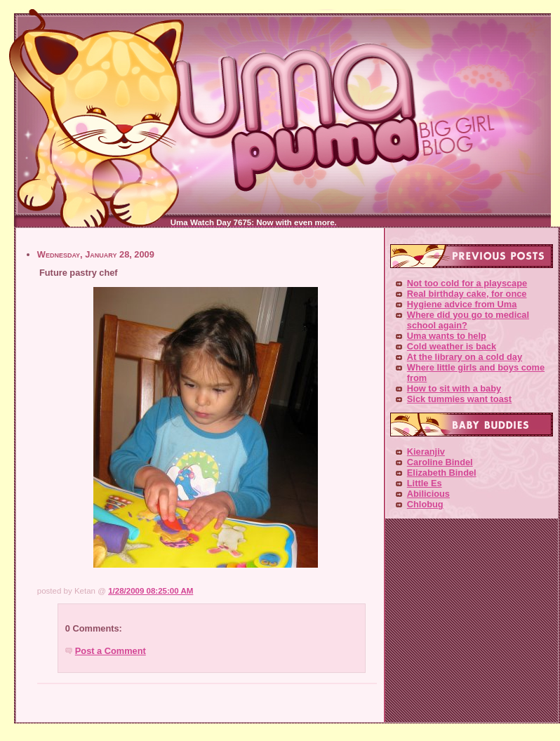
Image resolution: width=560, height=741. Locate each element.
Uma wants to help (447, 336)
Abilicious (428, 494)
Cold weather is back (452, 346)
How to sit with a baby (454, 388)
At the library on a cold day (465, 357)
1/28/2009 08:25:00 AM (151, 591)
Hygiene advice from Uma (462, 304)
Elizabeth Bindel (442, 473)
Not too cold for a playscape (467, 283)
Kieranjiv (426, 452)
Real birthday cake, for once (467, 294)
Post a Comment (111, 651)
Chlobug (425, 504)
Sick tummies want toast (459, 399)
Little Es (425, 483)
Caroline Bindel (440, 462)
